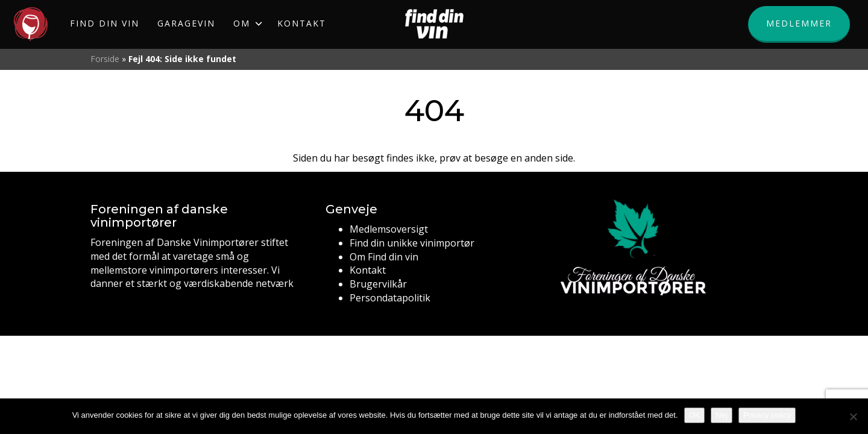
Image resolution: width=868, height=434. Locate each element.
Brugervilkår (378, 284)
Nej (722, 415)
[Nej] (853, 417)
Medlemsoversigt (389, 229)
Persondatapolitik (390, 298)
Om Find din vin (384, 257)
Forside (105, 59)
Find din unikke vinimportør (412, 243)
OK (695, 415)
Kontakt (368, 270)
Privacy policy (767, 415)
